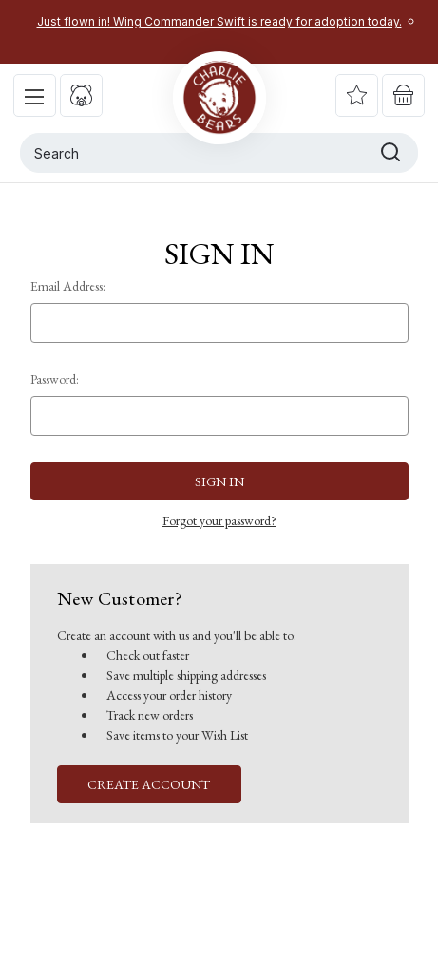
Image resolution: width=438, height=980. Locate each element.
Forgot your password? (219, 520)
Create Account (149, 784)
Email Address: (68, 286)
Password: (55, 379)
